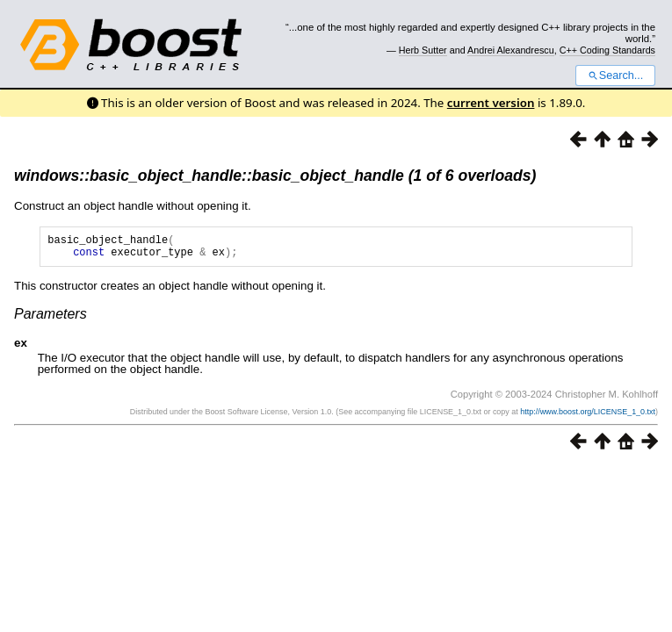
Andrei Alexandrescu (511, 50)
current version (491, 103)
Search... (615, 75)
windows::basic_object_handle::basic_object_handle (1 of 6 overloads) (275, 176)
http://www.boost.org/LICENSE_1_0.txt (588, 417)
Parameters (51, 319)
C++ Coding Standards (607, 50)
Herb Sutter (423, 50)
